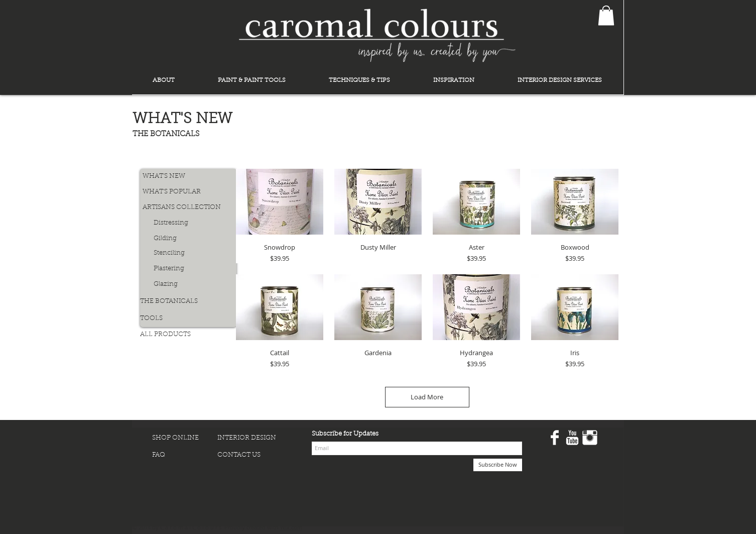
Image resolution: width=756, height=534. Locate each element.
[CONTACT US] (250, 456)
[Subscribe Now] (498, 465)
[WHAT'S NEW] (177, 177)
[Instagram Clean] (590, 438)
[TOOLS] (174, 319)
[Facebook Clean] (555, 438)
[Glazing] (188, 285)
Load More (427, 397)
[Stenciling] (188, 253)
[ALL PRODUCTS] (174, 335)
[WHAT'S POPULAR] (177, 192)
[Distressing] (188, 223)
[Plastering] (188, 269)
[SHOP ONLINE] (185, 439)
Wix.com (291, 527)
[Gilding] (188, 239)
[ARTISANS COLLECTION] (182, 208)
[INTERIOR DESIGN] (250, 439)
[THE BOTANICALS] (181, 302)
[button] (606, 15)
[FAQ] (185, 456)
